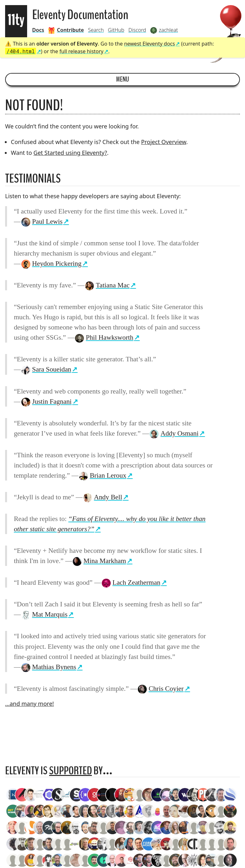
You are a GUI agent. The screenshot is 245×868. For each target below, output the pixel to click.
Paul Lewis (42, 221)
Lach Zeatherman (131, 582)
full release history (81, 51)
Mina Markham (99, 561)
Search (96, 30)
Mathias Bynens (48, 667)
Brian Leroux (102, 475)
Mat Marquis (44, 614)
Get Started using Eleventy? (70, 153)
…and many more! (30, 704)
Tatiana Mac (107, 285)
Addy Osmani (174, 433)
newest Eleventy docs (150, 44)
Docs (38, 30)
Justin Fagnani (46, 401)
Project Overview (163, 142)
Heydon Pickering (51, 264)
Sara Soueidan (46, 369)
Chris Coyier (160, 689)
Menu (122, 79)
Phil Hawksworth (104, 337)
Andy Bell (102, 497)
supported (71, 771)
